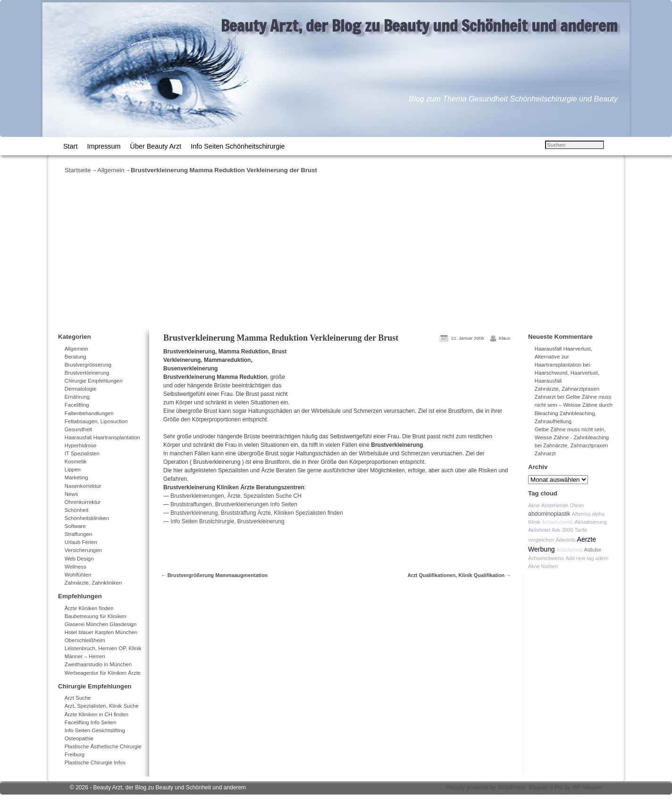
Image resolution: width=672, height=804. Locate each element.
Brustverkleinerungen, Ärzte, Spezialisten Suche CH (236, 496)
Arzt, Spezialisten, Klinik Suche (102, 706)
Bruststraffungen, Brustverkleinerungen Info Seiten (234, 504)
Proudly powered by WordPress (486, 787)
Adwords (565, 540)
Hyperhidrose (81, 445)
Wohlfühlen (78, 575)
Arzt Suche (78, 698)
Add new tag (580, 558)
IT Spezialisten (82, 453)
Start (70, 146)
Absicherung (570, 550)
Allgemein (111, 170)
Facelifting (77, 405)
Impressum (104, 146)
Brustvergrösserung (88, 365)
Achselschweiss (546, 558)
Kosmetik (76, 461)
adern (602, 558)
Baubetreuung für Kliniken (96, 616)
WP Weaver (587, 787)
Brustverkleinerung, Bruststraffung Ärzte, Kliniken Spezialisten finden (256, 513)
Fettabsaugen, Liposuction (96, 421)
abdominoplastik (549, 514)
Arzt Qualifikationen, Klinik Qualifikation (459, 575)
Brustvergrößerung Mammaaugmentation (214, 575)
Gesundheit (78, 429)
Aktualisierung (591, 522)
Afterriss (581, 514)
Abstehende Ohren (563, 505)
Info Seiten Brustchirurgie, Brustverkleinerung (227, 521)
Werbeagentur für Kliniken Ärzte (103, 673)
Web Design (79, 559)
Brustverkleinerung (87, 373)
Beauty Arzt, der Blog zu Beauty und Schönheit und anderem (419, 25)
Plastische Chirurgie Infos (95, 762)
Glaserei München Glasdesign (101, 624)
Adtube (593, 549)
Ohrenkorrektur (83, 502)
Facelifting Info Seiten (91, 722)
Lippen (73, 469)
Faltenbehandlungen (89, 413)
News (71, 494)
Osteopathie (79, 738)
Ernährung (77, 397)
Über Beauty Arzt (156, 146)
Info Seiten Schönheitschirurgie (238, 146)
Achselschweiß (558, 522)
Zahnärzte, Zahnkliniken (93, 583)
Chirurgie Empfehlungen (94, 381)
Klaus (504, 338)
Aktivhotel (539, 530)
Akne (534, 505)
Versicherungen (83, 550)
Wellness (76, 567)
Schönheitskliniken (87, 518)
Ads (556, 530)
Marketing (76, 477)
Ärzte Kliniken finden (89, 608)
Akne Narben (543, 566)
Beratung (76, 357)
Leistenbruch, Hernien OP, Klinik (103, 648)
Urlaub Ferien (81, 542)
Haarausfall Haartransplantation (102, 437)
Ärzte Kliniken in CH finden (97, 714)
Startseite (78, 170)
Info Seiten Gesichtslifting (95, 730)
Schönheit (77, 510)
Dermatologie (81, 389)
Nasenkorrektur (83, 486)
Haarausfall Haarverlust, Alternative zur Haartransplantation (563, 357)
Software (75, 526)
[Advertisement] (336, 251)
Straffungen (79, 534)
